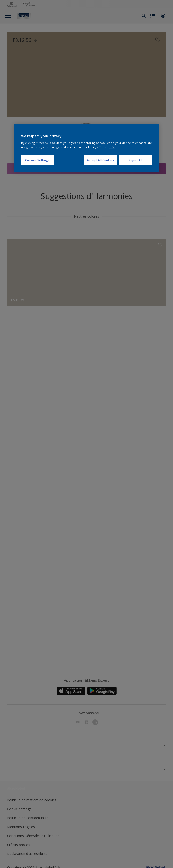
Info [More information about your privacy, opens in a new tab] (112, 147)
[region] (86, 148)
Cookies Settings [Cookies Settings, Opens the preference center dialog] (37, 160)
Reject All (136, 160)
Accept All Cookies (100, 160)
